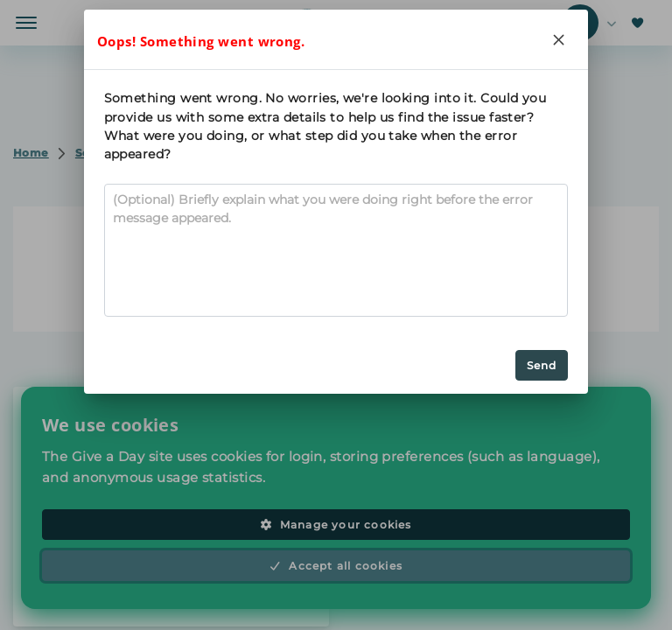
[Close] (558, 39)
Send (542, 365)
